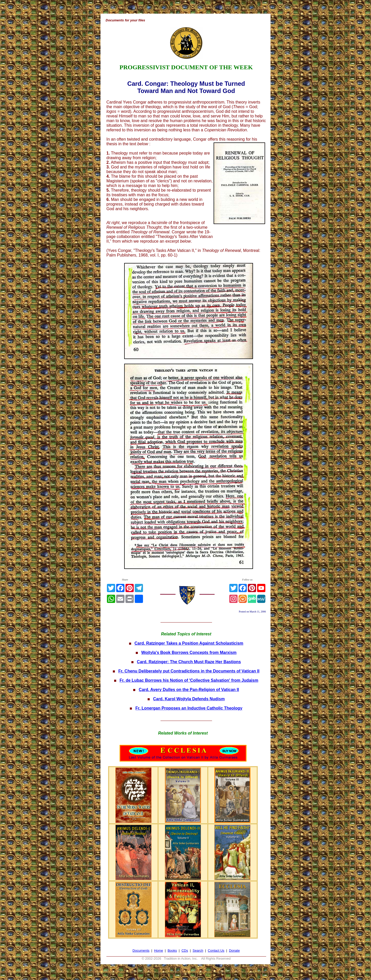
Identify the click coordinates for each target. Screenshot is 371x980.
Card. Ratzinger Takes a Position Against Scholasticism (189, 643)
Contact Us (216, 951)
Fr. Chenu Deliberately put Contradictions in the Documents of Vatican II (189, 671)
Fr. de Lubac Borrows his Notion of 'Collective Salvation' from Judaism (189, 680)
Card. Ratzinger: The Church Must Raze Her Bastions (189, 662)
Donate (234, 951)
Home (159, 951)
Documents (141, 951)
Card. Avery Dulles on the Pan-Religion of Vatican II (189, 690)
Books (172, 951)
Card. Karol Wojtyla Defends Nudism (189, 699)
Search (198, 951)
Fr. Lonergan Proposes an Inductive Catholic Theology (189, 708)
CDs (185, 951)
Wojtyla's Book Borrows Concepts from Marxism (189, 653)
